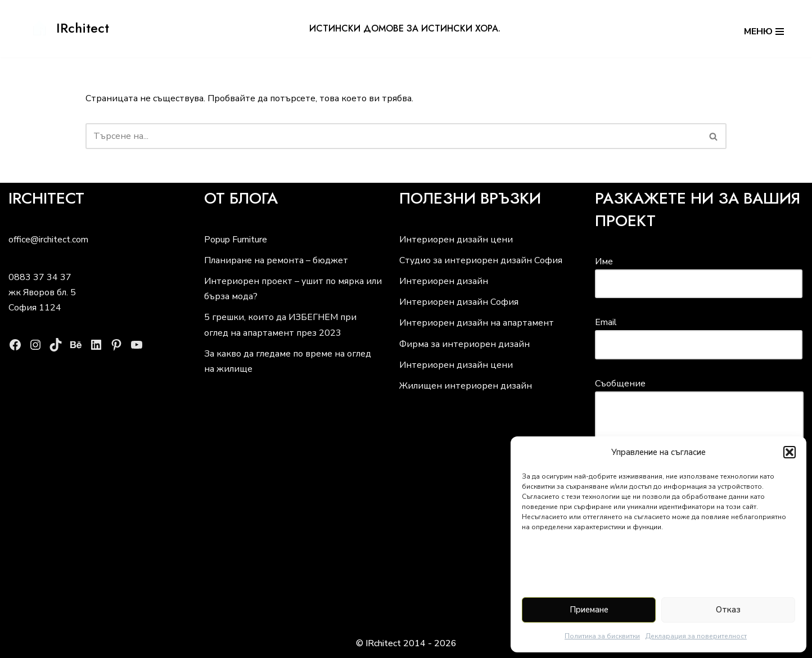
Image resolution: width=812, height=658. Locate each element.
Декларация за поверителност (696, 636)
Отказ (728, 610)
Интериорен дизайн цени (456, 240)
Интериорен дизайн (444, 281)
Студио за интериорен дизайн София (481, 260)
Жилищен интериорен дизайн (466, 386)
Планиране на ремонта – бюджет (276, 260)
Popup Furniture (236, 240)
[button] (790, 452)
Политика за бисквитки (602, 636)
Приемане (589, 610)
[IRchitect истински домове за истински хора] (69, 28)
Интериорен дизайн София (459, 302)
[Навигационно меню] (764, 29)
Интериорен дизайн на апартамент (477, 323)
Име (699, 272)
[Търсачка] (393, 136)
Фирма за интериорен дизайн (464, 344)
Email (699, 333)
